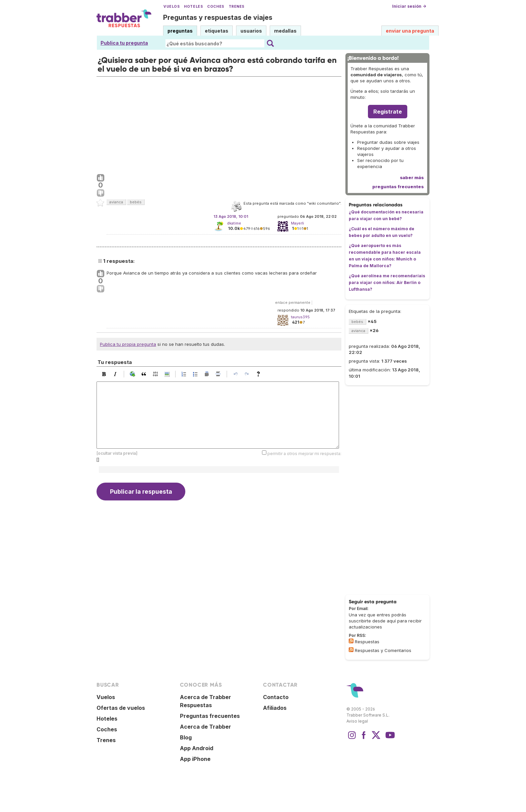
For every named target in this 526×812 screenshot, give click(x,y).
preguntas (180, 31)
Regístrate (388, 112)
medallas (285, 31)
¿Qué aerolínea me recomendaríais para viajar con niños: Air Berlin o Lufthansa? (387, 282)
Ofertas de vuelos (121, 708)
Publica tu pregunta (124, 43)
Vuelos (172, 7)
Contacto (276, 697)
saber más (412, 177)
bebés (136, 202)
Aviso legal (357, 721)
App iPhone (195, 759)
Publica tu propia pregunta (128, 344)
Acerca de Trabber (205, 727)
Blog (186, 737)
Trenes (237, 7)
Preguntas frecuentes (210, 716)
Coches (216, 7)
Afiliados (275, 708)
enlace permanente (293, 302)
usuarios (251, 31)
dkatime (234, 223)
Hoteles (193, 7)
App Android (197, 748)
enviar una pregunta (410, 31)
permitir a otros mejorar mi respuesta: (304, 454)
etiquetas (217, 31)
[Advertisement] (219, 124)
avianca (116, 202)
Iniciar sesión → (409, 6)
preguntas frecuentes (398, 187)
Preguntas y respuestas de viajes (218, 17)
